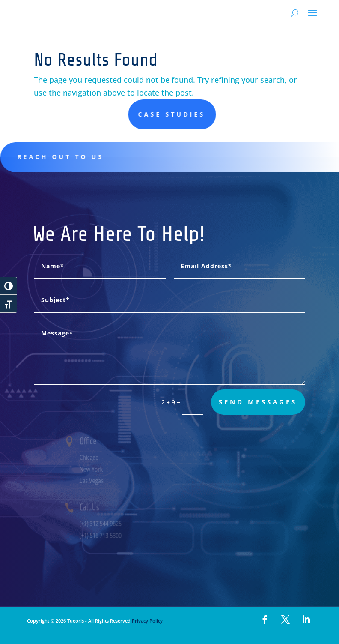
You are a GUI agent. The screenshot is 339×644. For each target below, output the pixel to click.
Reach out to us (74, 157)
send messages (258, 402)
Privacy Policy (147, 621)
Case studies (282, 114)
